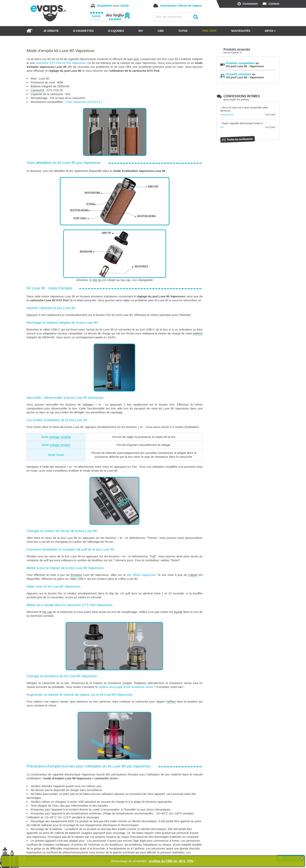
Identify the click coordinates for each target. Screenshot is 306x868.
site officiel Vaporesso (141, 575)
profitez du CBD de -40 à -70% (171, 861)
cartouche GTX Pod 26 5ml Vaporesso (61, 63)
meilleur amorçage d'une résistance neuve (126, 687)
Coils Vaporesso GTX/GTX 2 (84, 102)
